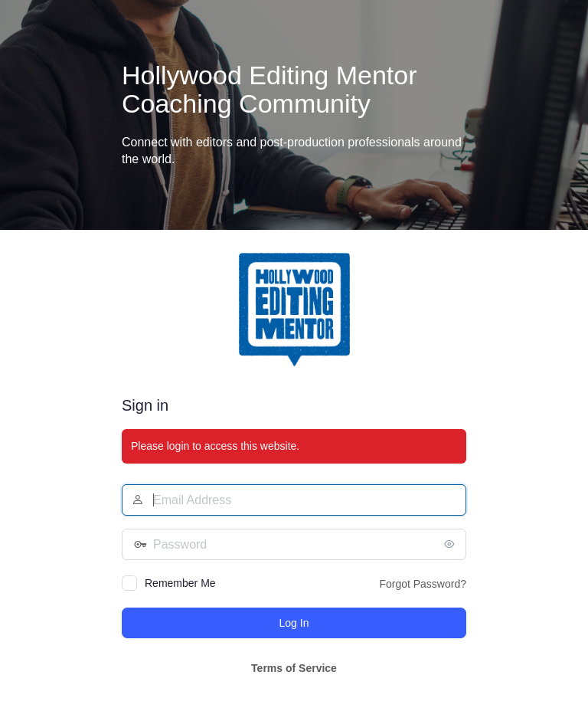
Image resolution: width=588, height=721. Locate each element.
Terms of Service (294, 668)
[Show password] (451, 544)
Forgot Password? (423, 584)
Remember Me (180, 583)
